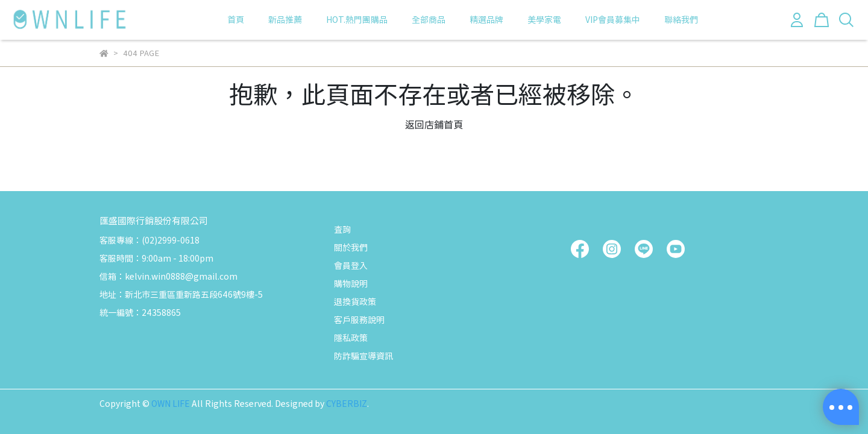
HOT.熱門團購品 (357, 19)
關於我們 (351, 247)
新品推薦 (285, 19)
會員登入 (351, 265)
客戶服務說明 (359, 319)
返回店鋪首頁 (434, 124)
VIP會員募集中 (613, 19)
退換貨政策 (355, 301)
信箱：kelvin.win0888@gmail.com (168, 276)
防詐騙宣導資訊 (363, 356)
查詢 (342, 229)
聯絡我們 (681, 19)
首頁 (236, 19)
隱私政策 (351, 338)
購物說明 (351, 283)
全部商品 (429, 19)
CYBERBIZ (347, 403)
